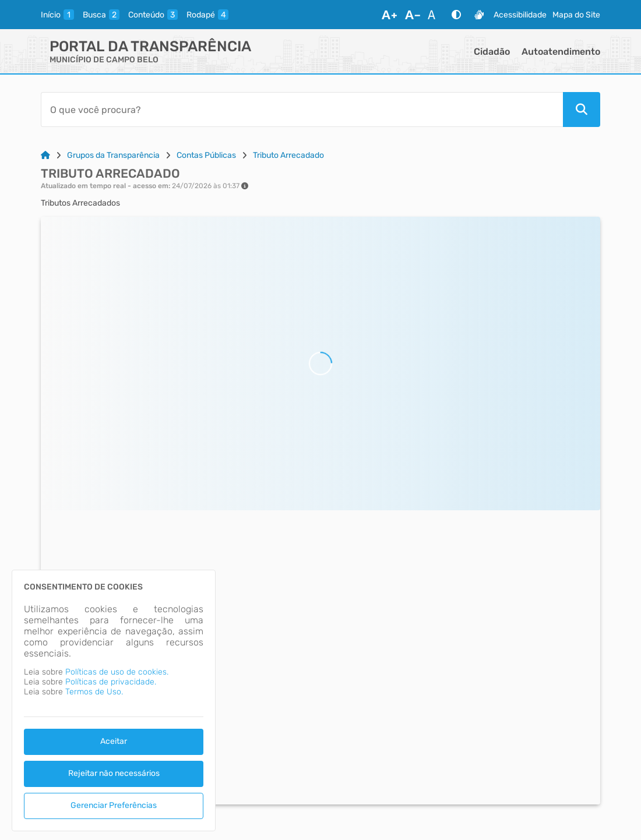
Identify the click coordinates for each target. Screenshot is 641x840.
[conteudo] (153, 15)
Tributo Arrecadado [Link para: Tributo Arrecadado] (288, 155)
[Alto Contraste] (456, 15)
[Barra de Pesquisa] (302, 110)
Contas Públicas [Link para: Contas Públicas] (206, 155)
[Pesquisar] (582, 110)
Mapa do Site (576, 15)
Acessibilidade (520, 15)
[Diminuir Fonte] (413, 15)
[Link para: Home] (45, 155)
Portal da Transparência (150, 46)
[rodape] (207, 15)
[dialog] (114, 700)
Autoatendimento (561, 52)
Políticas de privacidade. (111, 682)
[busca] (101, 15)
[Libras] (479, 15)
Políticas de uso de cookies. (117, 672)
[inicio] (57, 15)
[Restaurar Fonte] (435, 15)
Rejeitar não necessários (114, 773)
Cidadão (492, 52)
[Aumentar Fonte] (389, 15)
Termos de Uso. (94, 692)
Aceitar (114, 741)
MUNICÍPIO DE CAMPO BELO (104, 60)
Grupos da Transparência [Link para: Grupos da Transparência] (113, 155)
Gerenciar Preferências (114, 805)
